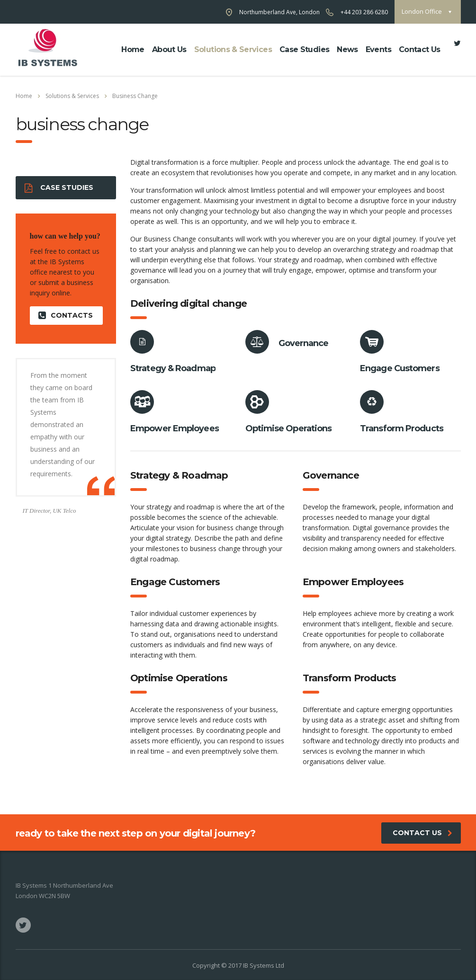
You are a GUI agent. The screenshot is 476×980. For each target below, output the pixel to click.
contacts (66, 316)
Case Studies (304, 49)
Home (133, 49)
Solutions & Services (233, 49)
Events (378, 49)
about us (169, 49)
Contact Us (420, 49)
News (347, 49)
